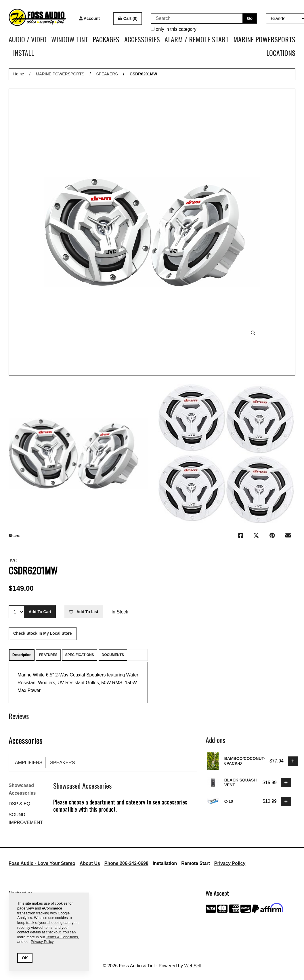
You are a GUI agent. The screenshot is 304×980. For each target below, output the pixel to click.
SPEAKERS (107, 74)
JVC (13, 561)
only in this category (174, 29)
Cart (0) (128, 18)
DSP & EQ (19, 804)
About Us (90, 863)
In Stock (120, 612)
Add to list (84, 612)
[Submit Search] (250, 18)
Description (22, 655)
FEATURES (48, 655)
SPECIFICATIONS (80, 655)
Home (19, 74)
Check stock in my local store (43, 633)
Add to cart (40, 612)
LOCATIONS (281, 53)
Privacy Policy (230, 863)
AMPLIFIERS (29, 763)
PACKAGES (106, 39)
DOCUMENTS (113, 655)
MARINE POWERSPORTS (264, 39)
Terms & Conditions (62, 937)
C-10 (229, 801)
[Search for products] (197, 18)
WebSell (193, 966)
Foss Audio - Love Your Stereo (42, 863)
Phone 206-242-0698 (126, 863)
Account (89, 18)
